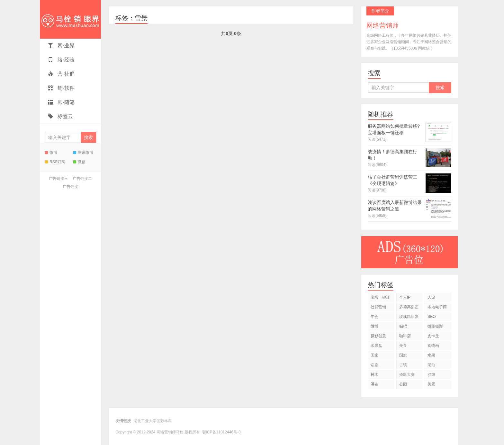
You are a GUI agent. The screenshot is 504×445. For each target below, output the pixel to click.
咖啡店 (405, 336)
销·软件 (61, 88)
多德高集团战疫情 (409, 308)
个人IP (405, 297)
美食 (403, 346)
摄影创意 (378, 336)
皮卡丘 (433, 336)
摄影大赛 (407, 375)
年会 (374, 317)
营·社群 (61, 74)
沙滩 (431, 375)
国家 (374, 355)
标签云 (60, 116)
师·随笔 (61, 102)
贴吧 (403, 326)
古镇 (403, 365)
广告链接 (70, 187)
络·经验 (61, 60)
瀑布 (374, 384)
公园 (403, 384)
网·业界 (61, 46)
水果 (431, 355)
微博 (51, 153)
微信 (79, 162)
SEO (432, 317)
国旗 (403, 355)
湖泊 (431, 365)
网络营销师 (70, 19)
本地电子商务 (437, 308)
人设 (431, 297)
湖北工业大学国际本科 (153, 421)
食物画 (433, 346)
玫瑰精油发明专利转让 (409, 318)
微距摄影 (435, 326)
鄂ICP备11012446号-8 (221, 432)
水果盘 (376, 346)
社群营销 (378, 307)
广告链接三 (59, 179)
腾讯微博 (83, 153)
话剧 (374, 365)
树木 (374, 375)
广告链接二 (82, 179)
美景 (431, 384)
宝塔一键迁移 (380, 298)
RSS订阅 (55, 162)
